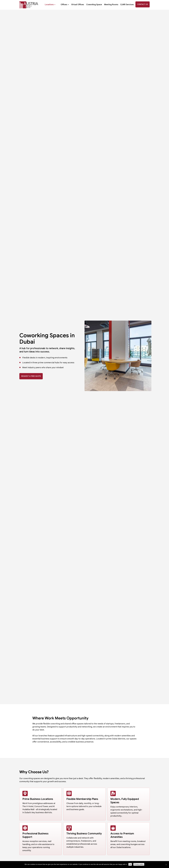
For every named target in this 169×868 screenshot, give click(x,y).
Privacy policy (139, 864)
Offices (65, 5)
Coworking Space (94, 5)
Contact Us (143, 4)
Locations (50, 5)
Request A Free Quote (31, 376)
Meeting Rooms (111, 5)
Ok (130, 864)
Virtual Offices (78, 5)
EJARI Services (127, 5)
